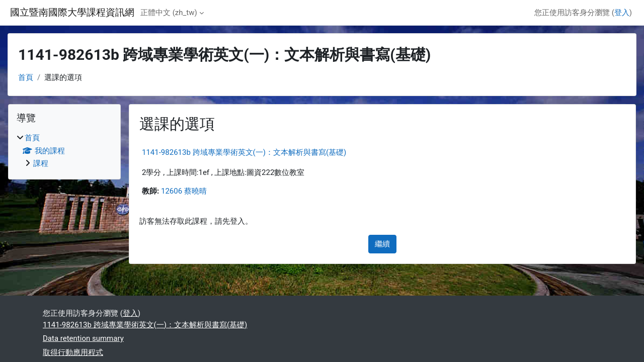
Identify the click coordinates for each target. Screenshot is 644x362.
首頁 (26, 77)
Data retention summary (83, 338)
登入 (622, 13)
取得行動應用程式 (73, 352)
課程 (41, 163)
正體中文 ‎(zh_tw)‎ (169, 13)
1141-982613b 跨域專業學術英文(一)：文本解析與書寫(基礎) (244, 152)
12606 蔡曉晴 (184, 191)
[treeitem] (64, 151)
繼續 (382, 244)
